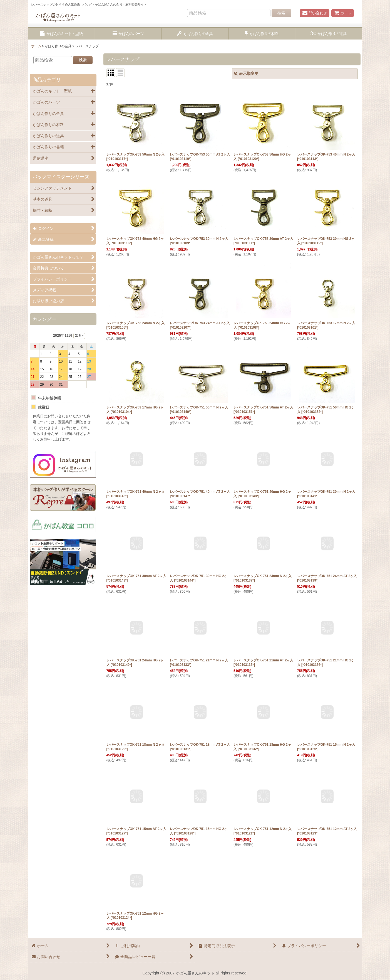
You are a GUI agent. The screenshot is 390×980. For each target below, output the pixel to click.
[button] (62, 34)
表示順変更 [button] (246, 73)
